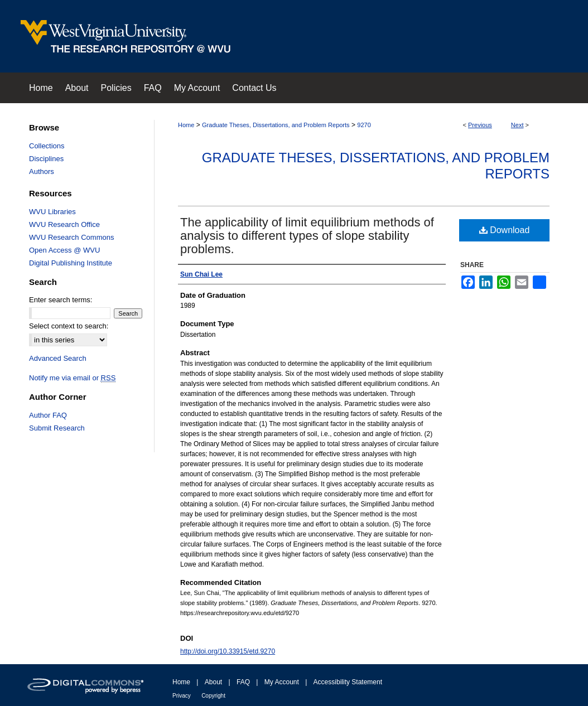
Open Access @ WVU (64, 250)
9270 (364, 125)
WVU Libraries (52, 212)
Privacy (182, 696)
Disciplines (46, 159)
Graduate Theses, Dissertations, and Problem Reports (276, 125)
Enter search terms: (61, 300)
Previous (480, 125)
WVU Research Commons (71, 237)
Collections (47, 146)
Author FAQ (48, 415)
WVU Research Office (64, 224)
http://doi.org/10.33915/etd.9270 (228, 651)
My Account (282, 682)
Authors (42, 171)
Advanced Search (58, 358)
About (213, 682)
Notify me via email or (72, 378)
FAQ (243, 682)
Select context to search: (69, 326)
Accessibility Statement (348, 682)
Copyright (213, 696)
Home (186, 125)
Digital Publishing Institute (71, 263)
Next (517, 125)
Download (505, 230)
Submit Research (57, 428)
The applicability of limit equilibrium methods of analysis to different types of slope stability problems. (307, 236)
